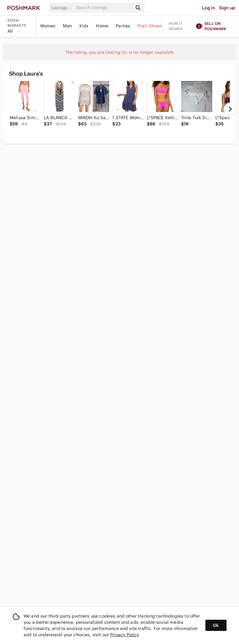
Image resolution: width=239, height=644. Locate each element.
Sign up (227, 8)
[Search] (104, 8)
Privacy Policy (124, 635)
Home (102, 26)
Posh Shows (150, 26)
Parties (123, 26)
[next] (230, 109)
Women (48, 26)
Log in (209, 8)
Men (67, 26)
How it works (176, 26)
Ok (216, 625)
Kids (84, 26)
